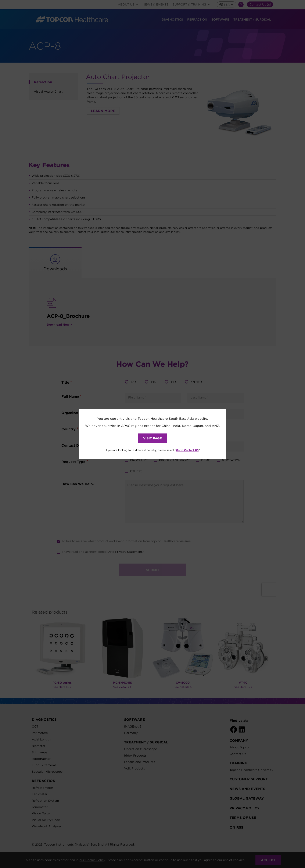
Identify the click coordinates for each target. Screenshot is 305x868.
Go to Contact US (187, 450)
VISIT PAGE (152, 438)
